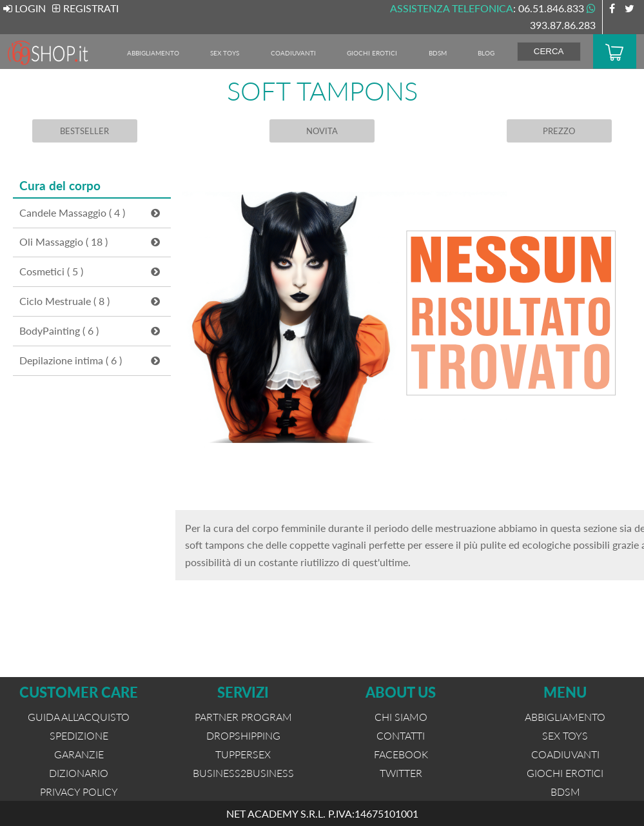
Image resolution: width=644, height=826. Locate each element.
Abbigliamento (153, 53)
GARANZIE (79, 754)
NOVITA (322, 131)
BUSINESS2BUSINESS (243, 773)
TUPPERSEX (243, 754)
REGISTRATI (85, 8)
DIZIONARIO (79, 773)
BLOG (486, 53)
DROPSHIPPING (243, 735)
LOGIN (24, 8)
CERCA (549, 51)
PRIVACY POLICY (79, 792)
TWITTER (401, 773)
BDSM (438, 53)
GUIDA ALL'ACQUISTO (79, 717)
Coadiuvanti (293, 53)
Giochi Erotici (372, 53)
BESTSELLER (84, 131)
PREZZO (560, 131)
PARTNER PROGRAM (243, 717)
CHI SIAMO (401, 717)
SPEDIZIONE (79, 735)
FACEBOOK (401, 754)
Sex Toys (225, 53)
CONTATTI (401, 735)
